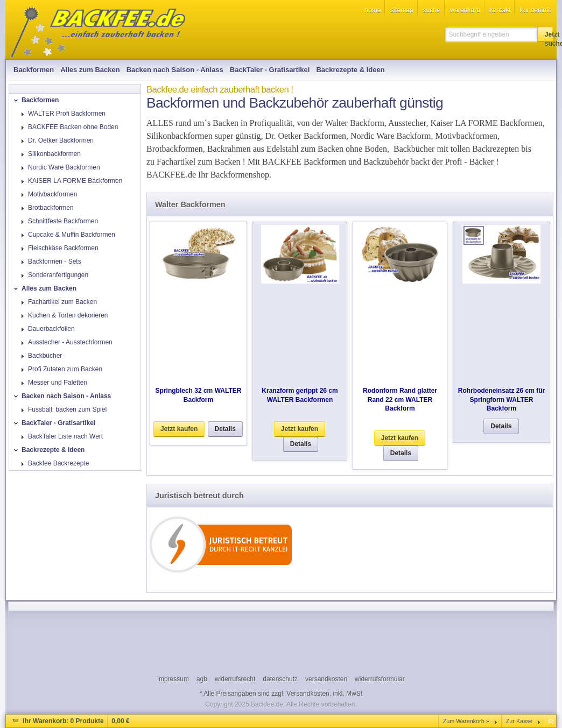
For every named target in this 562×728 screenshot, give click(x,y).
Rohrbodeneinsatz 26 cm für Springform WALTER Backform (501, 400)
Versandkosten (308, 694)
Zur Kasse (519, 721)
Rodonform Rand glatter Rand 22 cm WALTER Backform (400, 400)
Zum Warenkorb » (466, 721)
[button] (545, 34)
